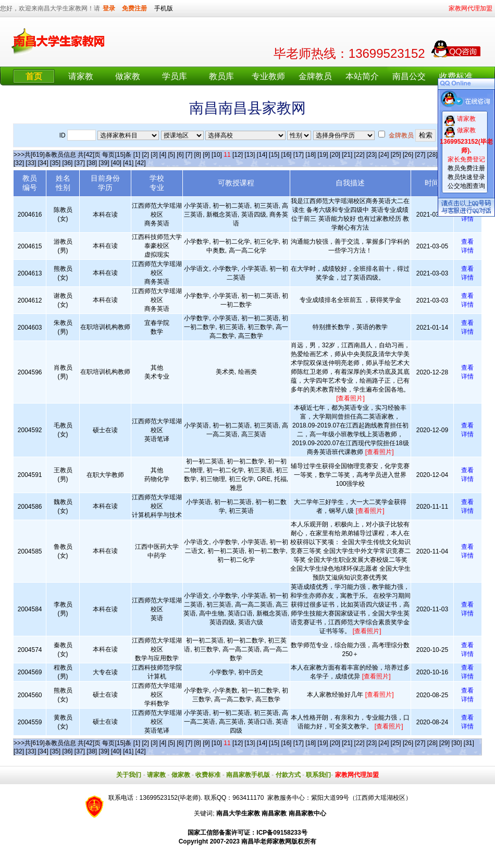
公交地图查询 (466, 186)
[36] (67, 163)
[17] (299, 155)
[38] (92, 163)
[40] (116, 163)
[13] (250, 155)
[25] (396, 155)
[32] (19, 163)
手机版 (164, 8)
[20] (335, 155)
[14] (262, 155)
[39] (104, 163)
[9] (206, 155)
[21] (347, 155)
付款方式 (288, 775)
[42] (141, 163)
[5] (172, 155)
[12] (238, 155)
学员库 (175, 76)
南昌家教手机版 (248, 775)
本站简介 (362, 76)
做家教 (128, 76)
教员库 (221, 76)
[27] (420, 155)
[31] (469, 743)
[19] (323, 155)
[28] (432, 155)
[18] (311, 155)
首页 (34, 76)
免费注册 (134, 8)
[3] (154, 155)
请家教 (81, 76)
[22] (360, 155)
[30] (456, 743)
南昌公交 (409, 76)
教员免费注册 (466, 168)
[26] (408, 155)
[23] (372, 155)
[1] (137, 155)
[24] (383, 155)
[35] (55, 163)
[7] (189, 155)
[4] (163, 155)
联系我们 (318, 775)
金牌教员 (315, 76)
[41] (128, 163)
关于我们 (129, 775)
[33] (31, 163)
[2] (145, 155)
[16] (286, 155)
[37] (80, 163)
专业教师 (268, 76)
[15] (274, 155)
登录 (109, 8)
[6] (180, 155)
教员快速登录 (466, 177)
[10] (217, 155)
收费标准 (456, 76)
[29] (444, 743)
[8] (198, 155)
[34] (43, 163)
